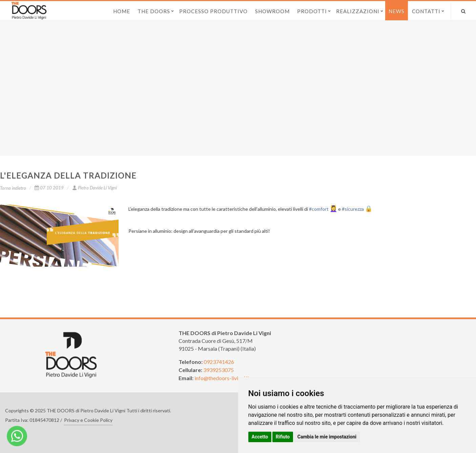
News (397, 11)
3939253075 (219, 370)
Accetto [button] (260, 437)
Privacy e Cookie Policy (88, 420)
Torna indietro (13, 188)
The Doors (154, 11)
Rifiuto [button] (283, 437)
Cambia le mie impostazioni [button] (327, 437)
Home (122, 11)
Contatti (426, 11)
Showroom (272, 11)
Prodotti (312, 11)
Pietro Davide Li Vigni (95, 188)
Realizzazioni (358, 11)
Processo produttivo (213, 11)
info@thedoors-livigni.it (222, 378)
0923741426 (219, 362)
